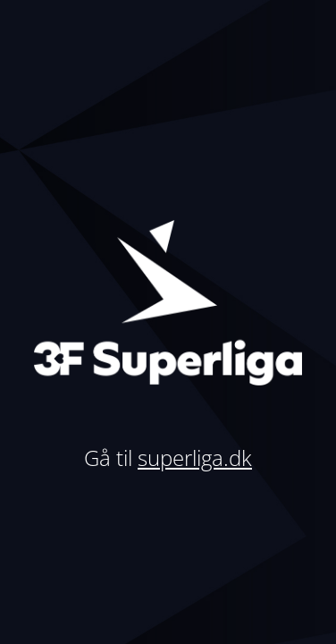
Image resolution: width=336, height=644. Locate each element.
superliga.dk (195, 458)
